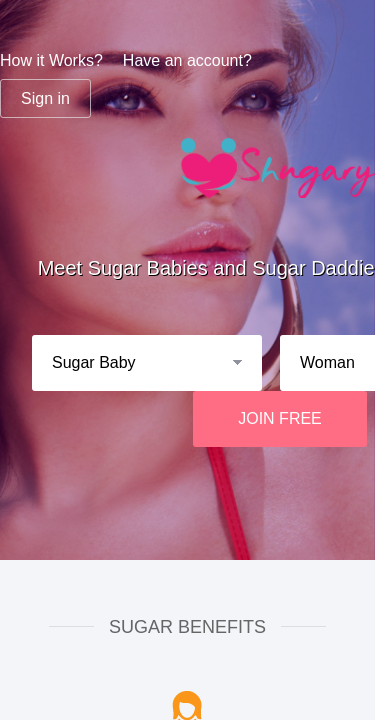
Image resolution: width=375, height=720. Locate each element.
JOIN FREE (280, 418)
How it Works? (51, 60)
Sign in (45, 98)
